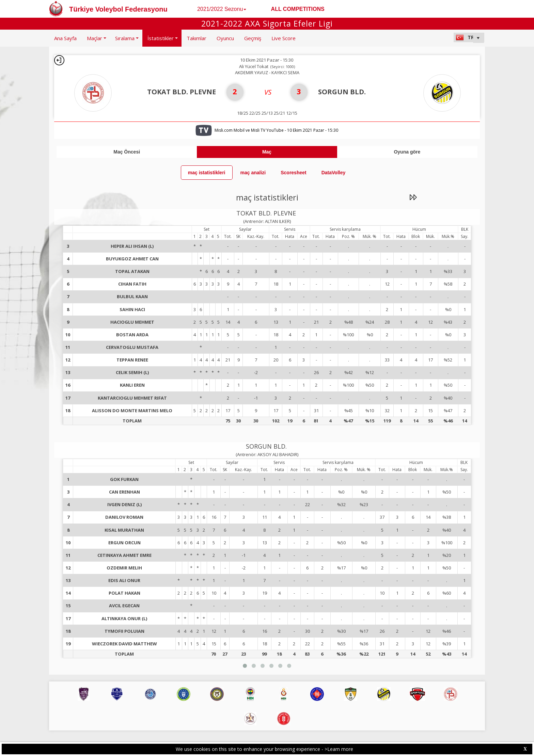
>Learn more (339, 749)
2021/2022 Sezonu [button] (222, 9)
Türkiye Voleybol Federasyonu (118, 9)
